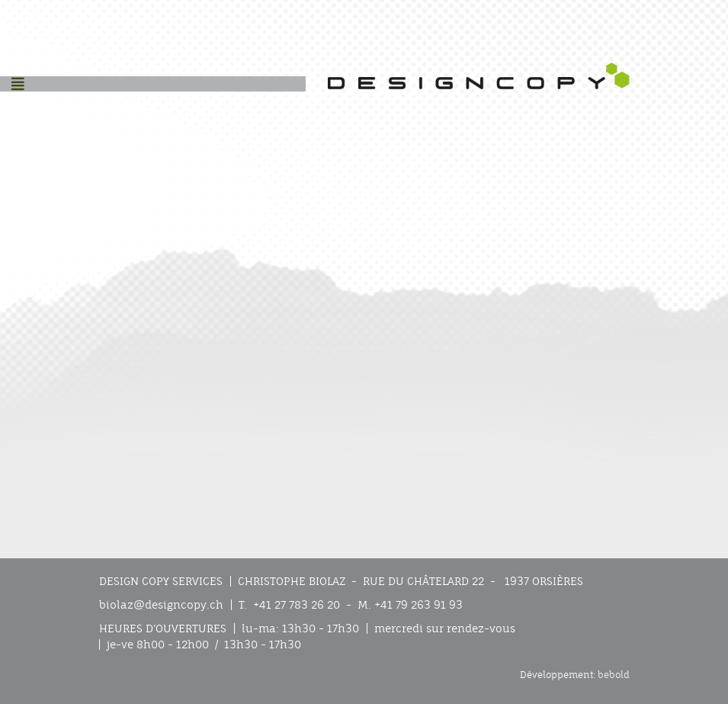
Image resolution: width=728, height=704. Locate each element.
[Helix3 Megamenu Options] (18, 84)
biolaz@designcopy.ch (161, 605)
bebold (614, 675)
